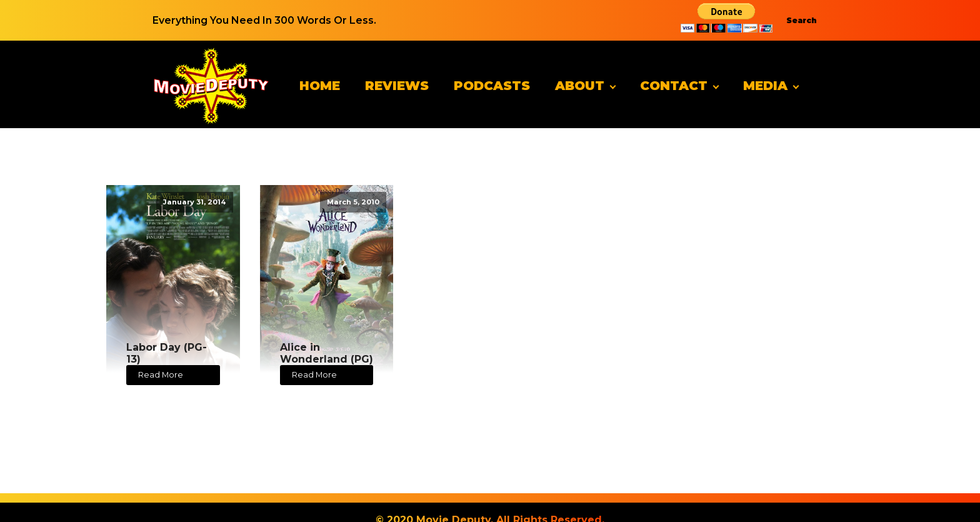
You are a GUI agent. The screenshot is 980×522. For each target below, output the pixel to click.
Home (320, 86)
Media (765, 86)
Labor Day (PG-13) (167, 353)
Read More (161, 375)
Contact (674, 86)
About (580, 86)
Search (802, 20)
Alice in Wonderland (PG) (327, 353)
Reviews (397, 86)
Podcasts (492, 86)
